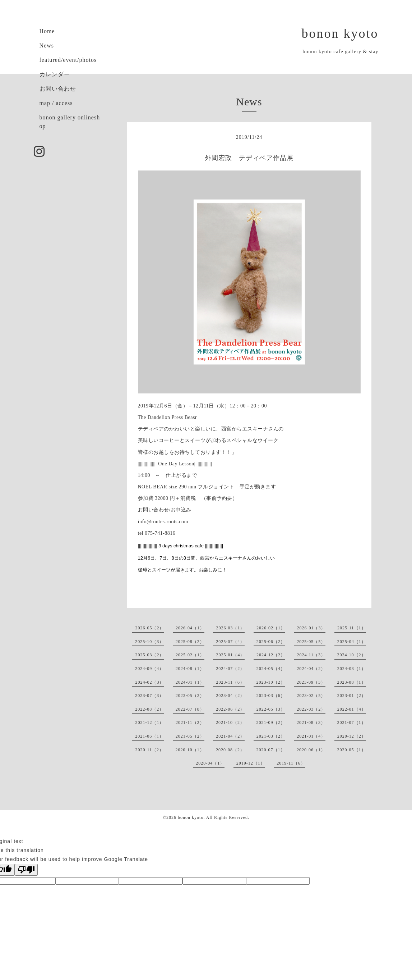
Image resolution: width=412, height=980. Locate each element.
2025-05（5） (311, 642)
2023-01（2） (352, 696)
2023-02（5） (311, 696)
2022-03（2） (311, 709)
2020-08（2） (230, 750)
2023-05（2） (190, 696)
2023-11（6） (230, 682)
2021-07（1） (352, 723)
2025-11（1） (352, 628)
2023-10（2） (271, 682)
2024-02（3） (149, 682)
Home (47, 31)
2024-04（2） (311, 669)
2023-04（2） (230, 696)
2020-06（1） (311, 750)
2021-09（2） (271, 723)
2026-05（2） (149, 628)
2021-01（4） (311, 736)
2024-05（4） (271, 669)
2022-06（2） (230, 709)
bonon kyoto (340, 33)
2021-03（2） (271, 736)
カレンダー (55, 74)
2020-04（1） (210, 763)
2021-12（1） (149, 723)
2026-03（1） (230, 628)
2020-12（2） (352, 736)
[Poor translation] (26, 870)
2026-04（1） (190, 628)
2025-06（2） (271, 642)
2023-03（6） (271, 696)
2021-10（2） (230, 723)
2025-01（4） (230, 655)
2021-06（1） (149, 736)
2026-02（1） (271, 628)
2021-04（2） (230, 736)
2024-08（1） (190, 669)
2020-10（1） (190, 750)
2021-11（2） (190, 723)
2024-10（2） (352, 655)
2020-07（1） (271, 750)
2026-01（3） (311, 628)
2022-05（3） (271, 709)
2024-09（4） (149, 669)
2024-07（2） (230, 669)
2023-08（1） (352, 682)
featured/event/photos (68, 60)
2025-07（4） (230, 642)
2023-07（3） (149, 696)
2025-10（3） (149, 642)
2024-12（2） (271, 655)
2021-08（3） (311, 723)
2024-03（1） (352, 669)
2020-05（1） (352, 750)
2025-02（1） (190, 655)
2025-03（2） (149, 655)
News (47, 45)
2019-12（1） (251, 763)
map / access (56, 103)
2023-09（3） (311, 682)
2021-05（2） (190, 736)
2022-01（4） (352, 709)
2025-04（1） (352, 642)
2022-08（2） (149, 709)
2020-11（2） (149, 750)
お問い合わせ (58, 89)
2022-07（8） (190, 709)
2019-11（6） (291, 763)
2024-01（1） (190, 682)
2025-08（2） (190, 642)
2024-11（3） (311, 655)
